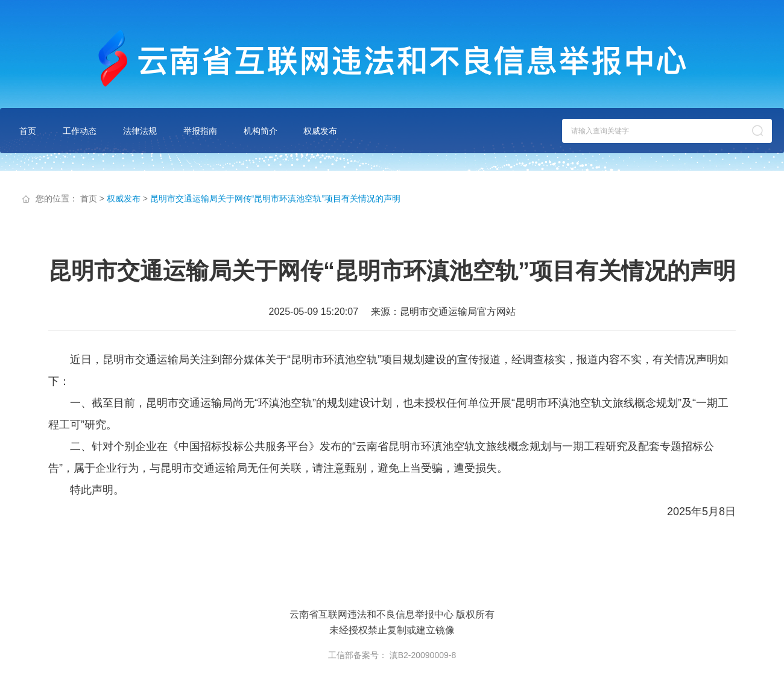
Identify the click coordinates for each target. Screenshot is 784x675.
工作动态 (80, 131)
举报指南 (200, 131)
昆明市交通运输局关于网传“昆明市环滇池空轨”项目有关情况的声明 (275, 198)
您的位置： (57, 198)
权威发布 (320, 131)
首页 (28, 131)
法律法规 (140, 131)
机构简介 (261, 131)
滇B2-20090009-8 (423, 655)
